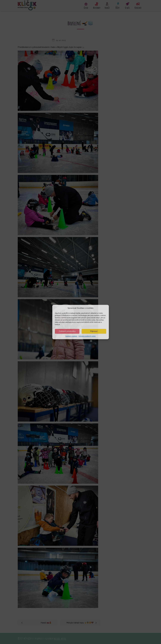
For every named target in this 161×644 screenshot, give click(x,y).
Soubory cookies (71, 336)
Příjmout (94, 331)
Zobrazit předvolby (67, 331)
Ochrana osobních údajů (87, 336)
